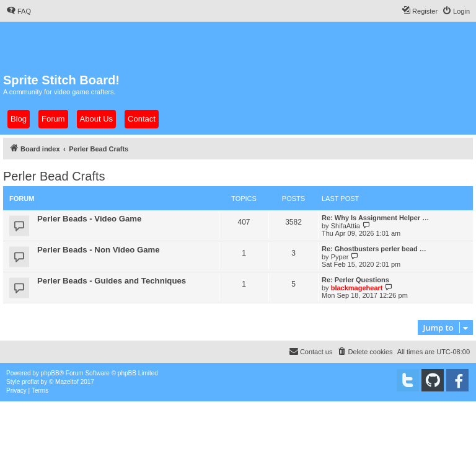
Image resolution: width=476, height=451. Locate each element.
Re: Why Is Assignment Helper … (375, 218)
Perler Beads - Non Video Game (99, 250)
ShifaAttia (346, 226)
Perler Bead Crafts (54, 176)
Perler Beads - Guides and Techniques (112, 281)
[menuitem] (19, 11)
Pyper (340, 257)
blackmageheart (357, 288)
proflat (30, 382)
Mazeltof (67, 382)
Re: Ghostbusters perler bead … (374, 249)
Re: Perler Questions (355, 280)
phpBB (50, 373)
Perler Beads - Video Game (89, 219)
